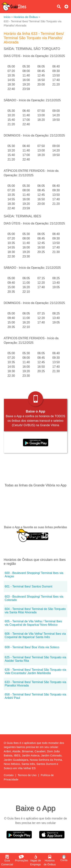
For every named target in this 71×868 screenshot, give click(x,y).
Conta (64, 858)
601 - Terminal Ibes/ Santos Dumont (28, 586)
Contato (9, 775)
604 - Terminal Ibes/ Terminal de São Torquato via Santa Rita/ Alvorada (35, 611)
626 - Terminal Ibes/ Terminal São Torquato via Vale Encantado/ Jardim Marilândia (35, 671)
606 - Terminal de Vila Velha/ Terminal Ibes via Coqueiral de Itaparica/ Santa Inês (35, 635)
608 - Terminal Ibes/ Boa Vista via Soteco (32, 647)
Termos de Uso (27, 775)
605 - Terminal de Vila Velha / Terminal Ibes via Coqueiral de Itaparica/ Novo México (33, 623)
